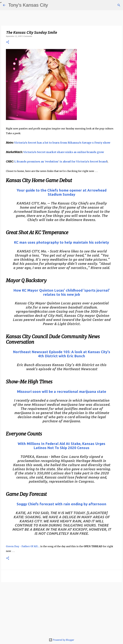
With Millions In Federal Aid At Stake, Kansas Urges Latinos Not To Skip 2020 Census (61, 446)
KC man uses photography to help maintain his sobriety (61, 242)
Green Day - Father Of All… (23, 546)
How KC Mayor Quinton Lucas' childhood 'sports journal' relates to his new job (62, 292)
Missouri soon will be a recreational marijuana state (62, 392)
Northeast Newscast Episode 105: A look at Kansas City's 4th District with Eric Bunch (62, 354)
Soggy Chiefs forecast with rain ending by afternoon (61, 504)
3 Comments (27, 36)
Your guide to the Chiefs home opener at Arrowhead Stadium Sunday (62, 192)
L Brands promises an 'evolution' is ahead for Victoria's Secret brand (61, 162)
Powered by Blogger (61, 640)
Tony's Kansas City (28, 5)
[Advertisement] (61, 611)
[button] (8, 42)
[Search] (119, 5)
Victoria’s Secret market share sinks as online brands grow (64, 152)
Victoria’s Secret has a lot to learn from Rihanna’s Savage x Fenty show (62, 143)
